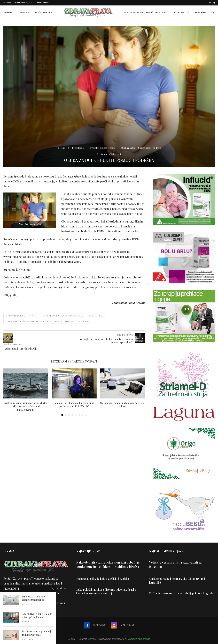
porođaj (69, 321)
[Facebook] (210, 3)
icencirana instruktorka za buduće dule (62, 316)
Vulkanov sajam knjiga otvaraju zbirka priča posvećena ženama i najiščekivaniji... (26, 406)
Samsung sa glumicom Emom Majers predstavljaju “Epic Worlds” (74, 405)
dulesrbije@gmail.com (66, 262)
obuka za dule (95, 316)
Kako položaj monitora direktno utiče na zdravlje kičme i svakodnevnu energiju (107, 591)
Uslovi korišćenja (24, 3)
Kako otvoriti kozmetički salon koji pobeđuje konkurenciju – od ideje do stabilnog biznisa (108, 564)
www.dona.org (13, 257)
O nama (7, 3)
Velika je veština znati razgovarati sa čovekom (175, 564)
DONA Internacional (16, 316)
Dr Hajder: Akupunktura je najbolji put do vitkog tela (181, 593)
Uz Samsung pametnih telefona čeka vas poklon (122, 405)
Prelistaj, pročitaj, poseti (102, 148)
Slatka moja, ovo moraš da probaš (145, 12)
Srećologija (42, 12)
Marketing (43, 3)
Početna (61, 148)
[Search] (213, 12)
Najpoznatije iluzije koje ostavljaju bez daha (103, 579)
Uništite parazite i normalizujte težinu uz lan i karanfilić (177, 580)
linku (10, 262)
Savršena (201, 12)
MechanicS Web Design (138, 639)
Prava (23, 12)
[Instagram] (214, 3)
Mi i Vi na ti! (181, 12)
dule (34, 316)
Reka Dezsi (84, 321)
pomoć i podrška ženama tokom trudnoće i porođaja (33, 321)
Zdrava (8, 12)
